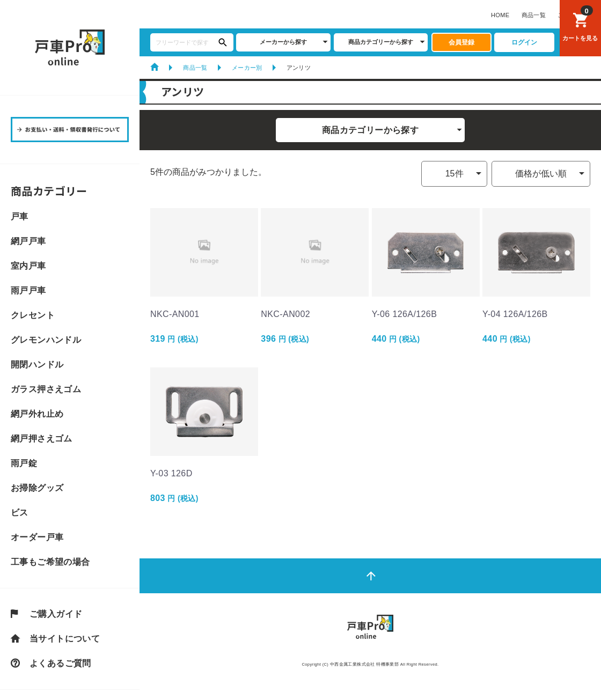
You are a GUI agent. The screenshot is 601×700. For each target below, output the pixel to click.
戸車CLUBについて (341, 15)
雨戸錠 (24, 463)
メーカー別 (247, 68)
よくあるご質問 (282, 15)
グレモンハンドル (46, 340)
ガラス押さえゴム (46, 389)
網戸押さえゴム (42, 439)
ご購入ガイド (230, 15)
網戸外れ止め (37, 414)
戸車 (20, 217)
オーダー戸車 (37, 537)
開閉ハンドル (37, 365)
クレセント (33, 315)
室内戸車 (28, 266)
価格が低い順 (541, 174)
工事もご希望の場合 (50, 562)
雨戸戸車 (28, 291)
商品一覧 (188, 15)
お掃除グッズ (37, 488)
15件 (455, 174)
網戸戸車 (28, 241)
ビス (20, 513)
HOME (154, 15)
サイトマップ (514, 15)
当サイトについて (65, 639)
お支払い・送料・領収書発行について (432, 15)
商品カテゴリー (49, 191)
